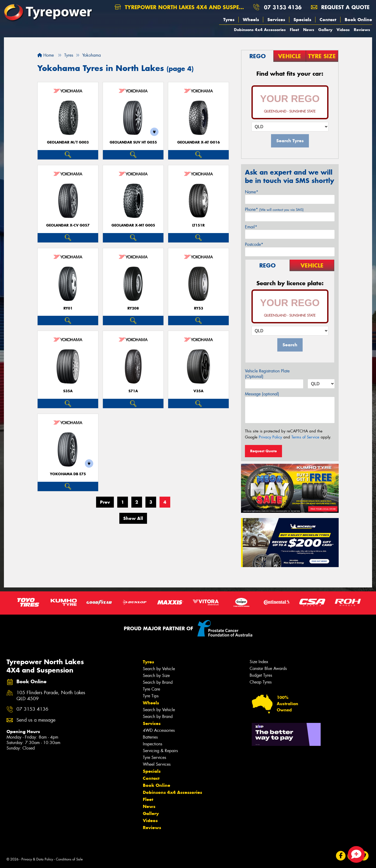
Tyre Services (154, 757)
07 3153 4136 (283, 7)
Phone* (274, 209)
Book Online (358, 20)
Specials (302, 20)
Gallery (325, 30)
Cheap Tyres (261, 682)
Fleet (294, 30)
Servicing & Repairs (160, 751)
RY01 (68, 308)
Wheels (251, 20)
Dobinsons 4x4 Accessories (260, 30)
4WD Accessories (159, 730)
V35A (198, 391)
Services (276, 20)
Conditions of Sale (69, 859)
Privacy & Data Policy (37, 859)
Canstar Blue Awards (268, 668)
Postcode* (254, 244)
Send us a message (36, 720)
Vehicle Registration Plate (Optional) (267, 374)
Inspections (152, 744)
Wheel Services (157, 764)
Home (46, 55)
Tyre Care (151, 689)
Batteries (150, 737)
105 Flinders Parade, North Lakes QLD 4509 (51, 696)
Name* (252, 192)
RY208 (133, 308)
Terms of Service (305, 437)
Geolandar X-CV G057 (68, 225)
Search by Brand (158, 682)
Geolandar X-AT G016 (199, 142)
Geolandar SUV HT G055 (133, 142)
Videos (343, 30)
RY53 (199, 308)
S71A (133, 391)
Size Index (259, 662)
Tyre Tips (151, 696)
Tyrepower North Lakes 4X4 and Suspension (182, 7)
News (309, 30)
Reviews (362, 30)
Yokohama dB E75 (68, 474)
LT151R (198, 225)
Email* (251, 227)
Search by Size (156, 676)
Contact (328, 20)
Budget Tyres (261, 675)
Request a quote (340, 7)
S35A (68, 391)
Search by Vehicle (159, 669)
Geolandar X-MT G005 (133, 225)
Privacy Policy (270, 437)
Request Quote (263, 451)
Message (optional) (262, 394)
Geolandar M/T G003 (68, 142)
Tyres (229, 20)
